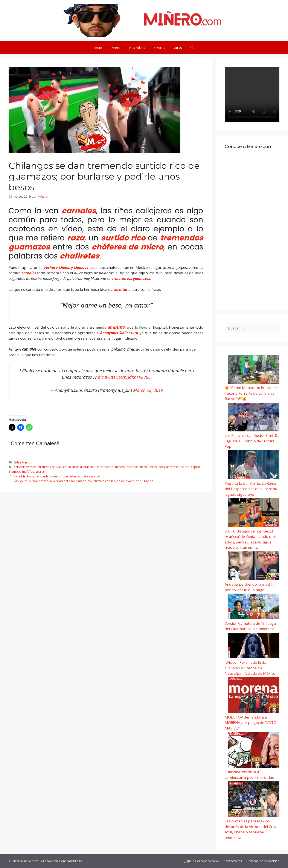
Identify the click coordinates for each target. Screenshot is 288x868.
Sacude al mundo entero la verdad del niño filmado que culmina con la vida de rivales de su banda (83, 481)
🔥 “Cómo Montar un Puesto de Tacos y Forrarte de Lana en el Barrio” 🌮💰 (251, 393)
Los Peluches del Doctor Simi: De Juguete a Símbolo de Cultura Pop (252, 441)
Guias (178, 48)
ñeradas (133, 467)
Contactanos (233, 861)
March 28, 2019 (148, 390)
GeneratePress (70, 861)
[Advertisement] (252, 232)
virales (40, 472)
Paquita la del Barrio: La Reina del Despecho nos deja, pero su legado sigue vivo (251, 489)
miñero (120, 467)
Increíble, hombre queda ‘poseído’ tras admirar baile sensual (57, 476)
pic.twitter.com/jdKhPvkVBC (124, 377)
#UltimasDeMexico (82, 467)
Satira (185, 467)
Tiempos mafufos (21, 472)
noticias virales (169, 467)
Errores (159, 48)
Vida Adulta (137, 48)
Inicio (98, 48)
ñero (144, 467)
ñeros (153, 467)
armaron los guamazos (131, 278)
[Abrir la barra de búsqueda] (192, 48)
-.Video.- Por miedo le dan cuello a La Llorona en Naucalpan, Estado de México (250, 668)
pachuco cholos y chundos (65, 267)
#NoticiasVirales (25, 467)
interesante (105, 467)
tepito (196, 467)
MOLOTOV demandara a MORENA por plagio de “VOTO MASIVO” (251, 723)
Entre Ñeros (22, 462)
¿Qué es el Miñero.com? (202, 861)
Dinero (115, 48)
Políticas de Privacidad (263, 861)
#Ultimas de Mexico (52, 467)
